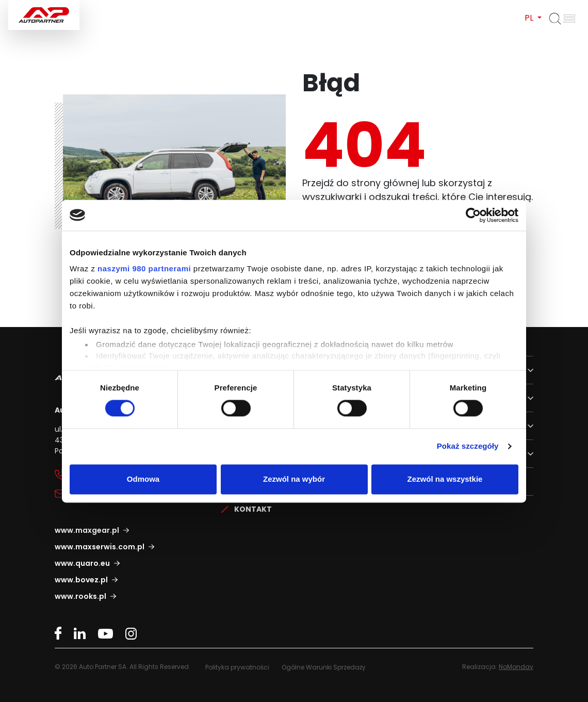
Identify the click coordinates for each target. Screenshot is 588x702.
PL (530, 18)
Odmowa (143, 479)
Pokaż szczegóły (468, 446)
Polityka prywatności (237, 667)
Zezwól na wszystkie (445, 479)
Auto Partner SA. (42, 6)
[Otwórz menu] (569, 19)
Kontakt (253, 509)
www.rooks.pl (80, 596)
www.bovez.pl (81, 580)
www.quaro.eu (82, 563)
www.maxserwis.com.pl (100, 547)
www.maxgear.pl (87, 530)
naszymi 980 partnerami (144, 268)
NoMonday (516, 667)
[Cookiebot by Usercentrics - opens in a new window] (473, 215)
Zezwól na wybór (294, 479)
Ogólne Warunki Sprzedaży (324, 667)
